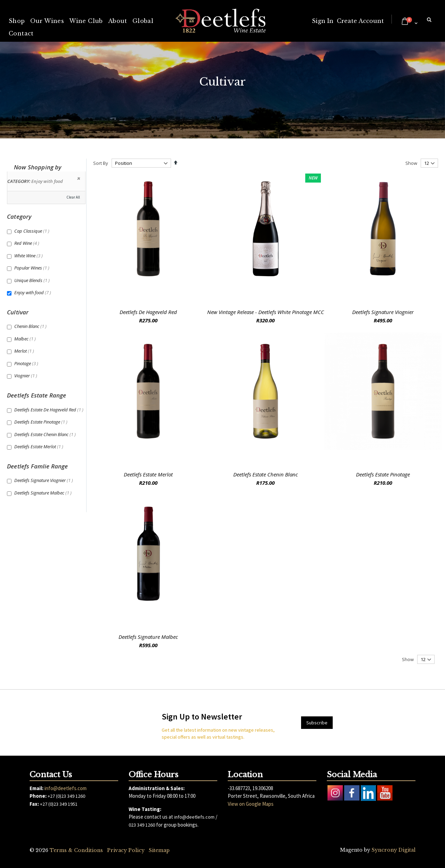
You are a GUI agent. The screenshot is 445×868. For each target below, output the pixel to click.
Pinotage (27, 363)
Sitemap (159, 850)
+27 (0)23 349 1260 (66, 796)
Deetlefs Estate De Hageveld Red (50, 410)
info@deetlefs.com (66, 788)
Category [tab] (19, 216)
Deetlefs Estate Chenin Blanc (266, 474)
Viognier (27, 376)
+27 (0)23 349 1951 (59, 804)
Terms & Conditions (76, 850)
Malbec (26, 339)
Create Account (360, 21)
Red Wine (28, 243)
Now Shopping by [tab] (38, 167)
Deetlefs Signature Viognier (383, 312)
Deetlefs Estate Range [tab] (37, 395)
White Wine (29, 256)
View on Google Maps (251, 804)
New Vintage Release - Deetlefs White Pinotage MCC (266, 312)
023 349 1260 (142, 825)
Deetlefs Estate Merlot (148, 474)
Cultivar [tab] (18, 312)
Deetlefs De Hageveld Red (148, 312)
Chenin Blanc (31, 326)
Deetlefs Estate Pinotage (383, 474)
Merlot (25, 351)
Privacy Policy (126, 850)
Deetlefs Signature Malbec (148, 637)
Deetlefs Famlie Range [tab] (38, 466)
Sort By (101, 163)
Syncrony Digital (394, 850)
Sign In (323, 21)
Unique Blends (33, 280)
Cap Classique (33, 231)
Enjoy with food (34, 292)
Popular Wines (33, 268)
